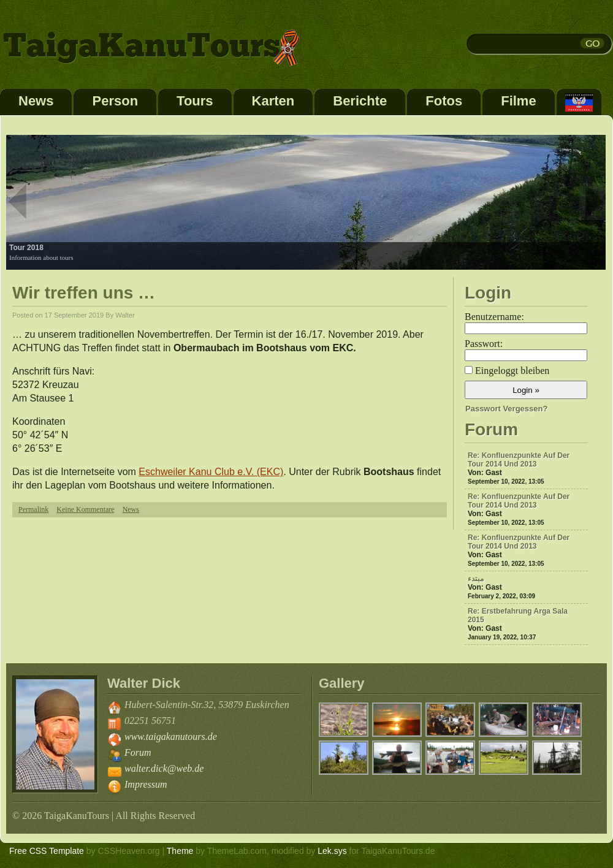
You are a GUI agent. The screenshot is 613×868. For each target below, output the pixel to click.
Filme (518, 101)
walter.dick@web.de (164, 768)
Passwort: (484, 344)
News (36, 101)
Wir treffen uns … (84, 293)
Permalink (33, 509)
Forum (138, 752)
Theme (180, 851)
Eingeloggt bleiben (512, 371)
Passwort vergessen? (506, 409)
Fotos (444, 101)
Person (115, 101)
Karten (273, 101)
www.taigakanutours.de (171, 737)
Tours (195, 101)
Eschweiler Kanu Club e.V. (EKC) (211, 472)
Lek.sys (332, 851)
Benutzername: (494, 317)
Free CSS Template (47, 851)
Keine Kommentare (85, 509)
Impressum (146, 784)
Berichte (360, 101)
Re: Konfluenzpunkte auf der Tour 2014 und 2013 (519, 460)
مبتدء (476, 579)
